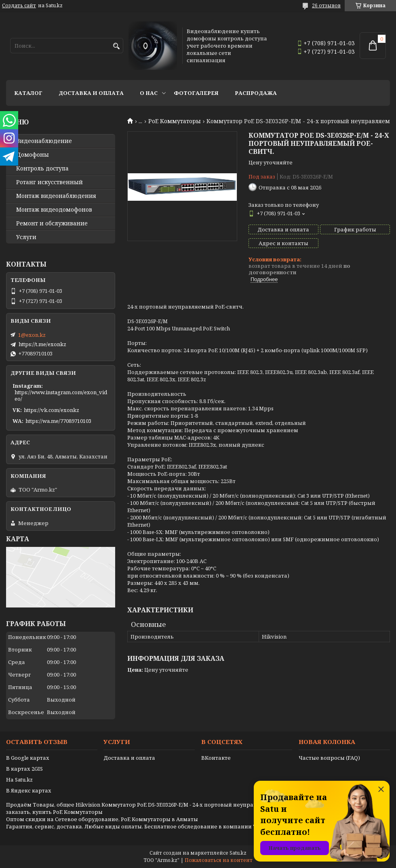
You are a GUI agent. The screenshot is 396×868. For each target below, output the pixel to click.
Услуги (26, 237)
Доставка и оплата (91, 93)
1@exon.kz (32, 335)
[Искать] (116, 46)
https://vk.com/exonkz (52, 410)
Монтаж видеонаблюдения (56, 196)
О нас (149, 93)
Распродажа (256, 93)
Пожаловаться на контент (219, 860)
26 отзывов (326, 5)
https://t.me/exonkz (42, 344)
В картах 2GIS (24, 769)
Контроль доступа (42, 168)
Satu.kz (238, 853)
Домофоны (33, 155)
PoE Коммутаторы (175, 121)
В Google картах (28, 758)
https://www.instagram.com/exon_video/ (61, 395)
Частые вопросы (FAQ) (329, 758)
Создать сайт (19, 6)
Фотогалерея (196, 93)
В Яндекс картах (29, 790)
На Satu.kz (19, 780)
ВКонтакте (216, 758)
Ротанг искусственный (49, 182)
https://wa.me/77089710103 (58, 421)
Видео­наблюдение (44, 141)
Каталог (28, 93)
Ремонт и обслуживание (52, 223)
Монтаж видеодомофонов (54, 210)
